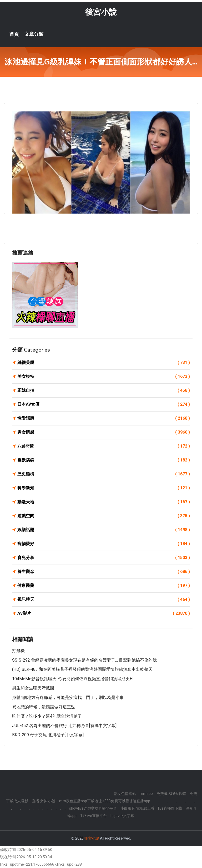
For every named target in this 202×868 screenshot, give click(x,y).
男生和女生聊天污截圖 (33, 688)
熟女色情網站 (125, 794)
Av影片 (104, 613)
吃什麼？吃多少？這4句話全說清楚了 (47, 716)
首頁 (14, 34)
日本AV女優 (104, 404)
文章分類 (34, 34)
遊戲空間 (104, 516)
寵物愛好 (104, 544)
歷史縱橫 (104, 474)
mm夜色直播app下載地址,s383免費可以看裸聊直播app (105, 801)
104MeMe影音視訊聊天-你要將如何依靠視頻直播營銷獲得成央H (72, 679)
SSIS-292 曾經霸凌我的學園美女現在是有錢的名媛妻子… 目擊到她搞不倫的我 (84, 660)
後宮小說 (101, 12)
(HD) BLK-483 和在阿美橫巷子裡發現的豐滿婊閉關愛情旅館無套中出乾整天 (82, 669)
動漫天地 (104, 502)
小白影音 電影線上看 (137, 808)
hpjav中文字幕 (122, 816)
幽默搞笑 (104, 460)
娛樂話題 (104, 530)
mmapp (146, 794)
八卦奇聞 (104, 446)
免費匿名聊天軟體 (171, 794)
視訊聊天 (104, 600)
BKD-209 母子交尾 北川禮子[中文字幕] (48, 735)
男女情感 (104, 432)
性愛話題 (104, 418)
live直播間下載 (170, 808)
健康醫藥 (104, 586)
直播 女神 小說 (44, 801)
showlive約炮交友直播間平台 (93, 808)
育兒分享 (104, 558)
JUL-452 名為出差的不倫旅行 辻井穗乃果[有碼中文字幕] (64, 726)
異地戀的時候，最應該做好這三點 (44, 707)
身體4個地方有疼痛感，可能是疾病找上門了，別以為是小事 (68, 697)
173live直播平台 (94, 816)
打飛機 (18, 651)
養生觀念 (104, 572)
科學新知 (104, 488)
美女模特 (104, 377)
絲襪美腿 (104, 363)
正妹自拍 (104, 390)
